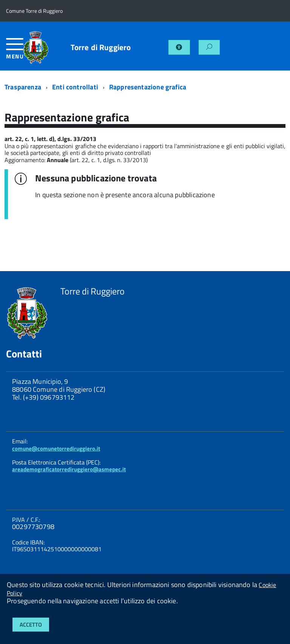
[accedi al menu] (14, 51)
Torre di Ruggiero (101, 47)
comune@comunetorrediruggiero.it (56, 448)
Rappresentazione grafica (148, 87)
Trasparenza (23, 87)
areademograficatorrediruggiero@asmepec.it (69, 469)
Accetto (31, 625)
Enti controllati (75, 87)
